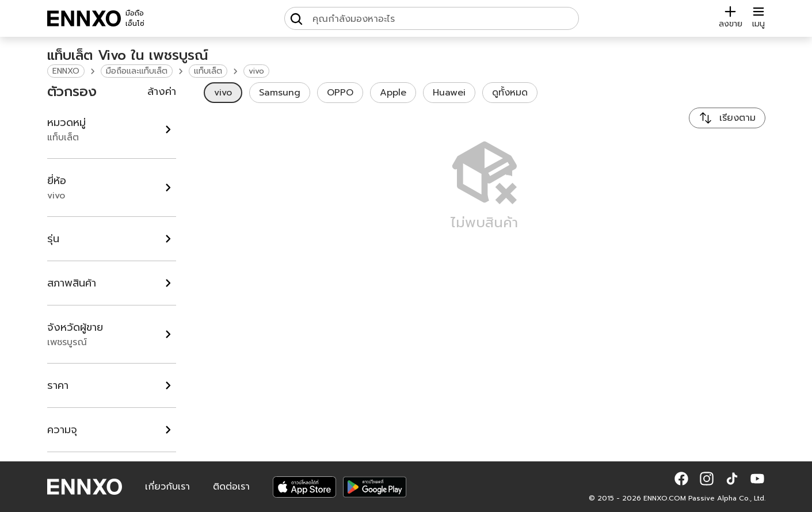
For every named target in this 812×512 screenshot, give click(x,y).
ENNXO (66, 71)
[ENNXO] (84, 18)
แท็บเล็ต (208, 71)
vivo (256, 71)
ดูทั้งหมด (510, 93)
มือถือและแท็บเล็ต (137, 71)
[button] (681, 479)
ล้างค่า (162, 91)
